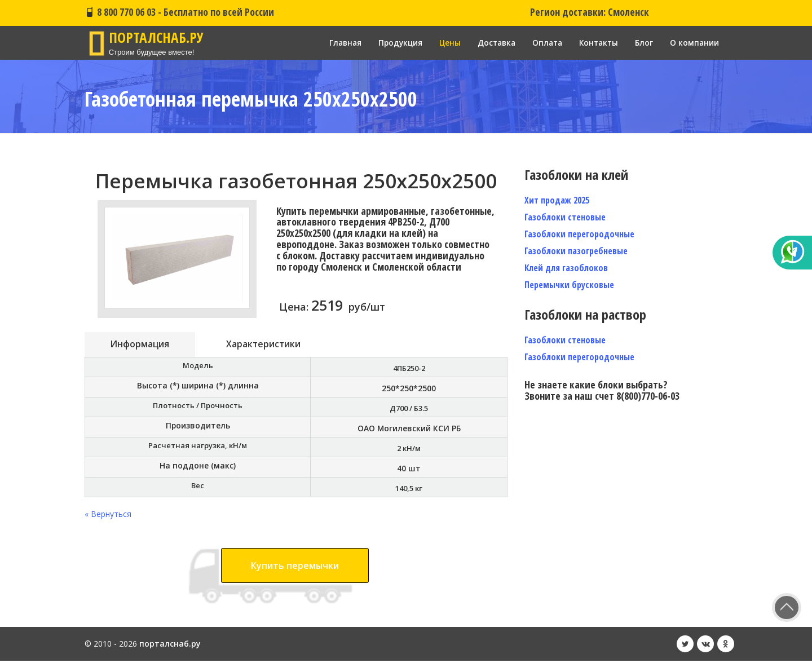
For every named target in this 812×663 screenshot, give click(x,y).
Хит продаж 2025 (557, 200)
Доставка (491, 43)
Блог (643, 43)
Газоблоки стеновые (565, 217)
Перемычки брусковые (569, 285)
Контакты (597, 43)
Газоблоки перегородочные (579, 234)
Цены (443, 43)
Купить (295, 568)
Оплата (544, 43)
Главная (336, 43)
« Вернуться (108, 516)
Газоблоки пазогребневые (576, 251)
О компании (694, 43)
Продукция (392, 43)
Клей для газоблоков (566, 268)
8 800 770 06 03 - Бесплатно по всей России (179, 12)
